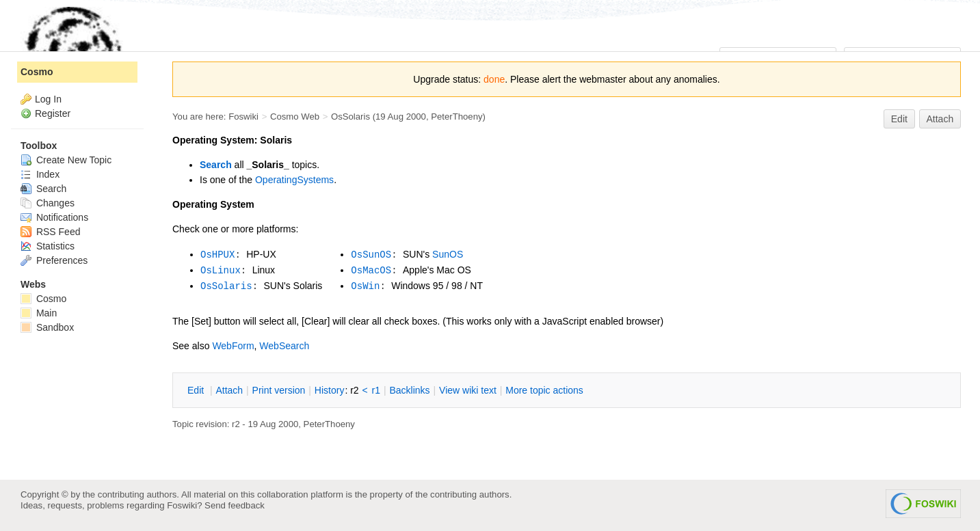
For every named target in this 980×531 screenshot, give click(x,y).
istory (330, 390)
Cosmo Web (295, 117)
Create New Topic (66, 160)
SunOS (448, 254)
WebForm (233, 346)
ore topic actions (544, 390)
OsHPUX (217, 255)
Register (53, 113)
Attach (940, 119)
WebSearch (284, 346)
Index (40, 174)
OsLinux (221, 271)
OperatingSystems (294, 180)
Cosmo (37, 72)
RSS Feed (50, 232)
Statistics (48, 246)
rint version (279, 390)
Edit (899, 119)
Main (39, 313)
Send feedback (235, 505)
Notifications (54, 217)
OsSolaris (350, 117)
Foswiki (243, 117)
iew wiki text (468, 390)
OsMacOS (371, 271)
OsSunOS (371, 255)
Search (216, 165)
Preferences (54, 260)
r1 (376, 390)
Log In (48, 99)
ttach (229, 390)
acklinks (409, 390)
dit (197, 390)
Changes (48, 203)
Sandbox (47, 327)
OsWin (365, 286)
